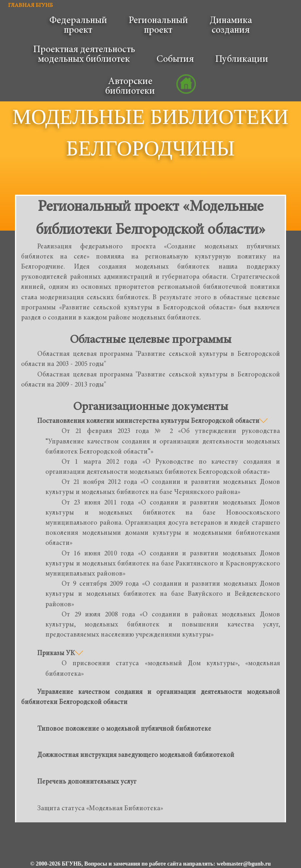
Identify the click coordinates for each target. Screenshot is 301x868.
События (175, 60)
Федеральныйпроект (78, 26)
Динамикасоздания (231, 26)
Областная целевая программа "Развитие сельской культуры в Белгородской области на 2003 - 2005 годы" (150, 359)
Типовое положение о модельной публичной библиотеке (124, 729)
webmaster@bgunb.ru (244, 864)
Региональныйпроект (158, 26)
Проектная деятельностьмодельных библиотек (84, 55)
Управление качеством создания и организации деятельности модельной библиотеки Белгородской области (150, 698)
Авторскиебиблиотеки (130, 87)
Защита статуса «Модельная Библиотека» (100, 809)
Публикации (242, 60)
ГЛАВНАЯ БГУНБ (31, 6)
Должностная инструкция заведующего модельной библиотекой (136, 756)
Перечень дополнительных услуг (87, 782)
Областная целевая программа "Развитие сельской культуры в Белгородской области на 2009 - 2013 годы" (150, 380)
